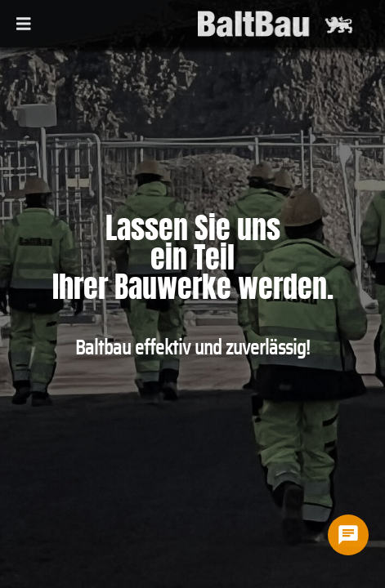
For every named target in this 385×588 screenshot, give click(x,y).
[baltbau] (271, 24)
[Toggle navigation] (24, 23)
